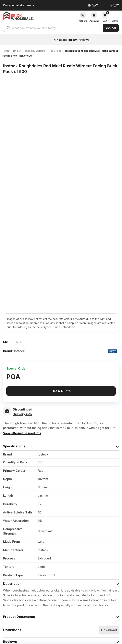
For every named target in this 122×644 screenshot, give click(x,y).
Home (6, 51)
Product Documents (19, 505)
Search (111, 28)
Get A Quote (61, 279)
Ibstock (43, 342)
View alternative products (22, 321)
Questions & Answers (20, 538)
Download (109, 518)
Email (9, 594)
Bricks (17, 51)
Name (9, 581)
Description (12, 472)
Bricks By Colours (35, 51)
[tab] (61, 334)
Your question (14, 555)
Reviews (10, 530)
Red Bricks (55, 51)
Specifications (14, 334)
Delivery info (22, 302)
